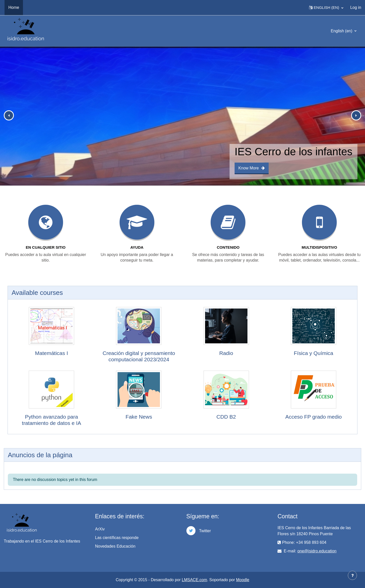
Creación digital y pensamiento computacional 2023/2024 (139, 356)
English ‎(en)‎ (342, 31)
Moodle (243, 580)
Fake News (139, 417)
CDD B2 (226, 417)
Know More (252, 168)
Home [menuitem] (14, 7)
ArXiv (100, 529)
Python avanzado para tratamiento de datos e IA (52, 420)
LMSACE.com (194, 580)
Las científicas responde (117, 538)
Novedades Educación (115, 546)
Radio (226, 353)
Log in (356, 7)
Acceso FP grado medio (314, 417)
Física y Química (314, 353)
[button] (326, 8)
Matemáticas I (52, 353)
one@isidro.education (317, 551)
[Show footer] (352, 575)
